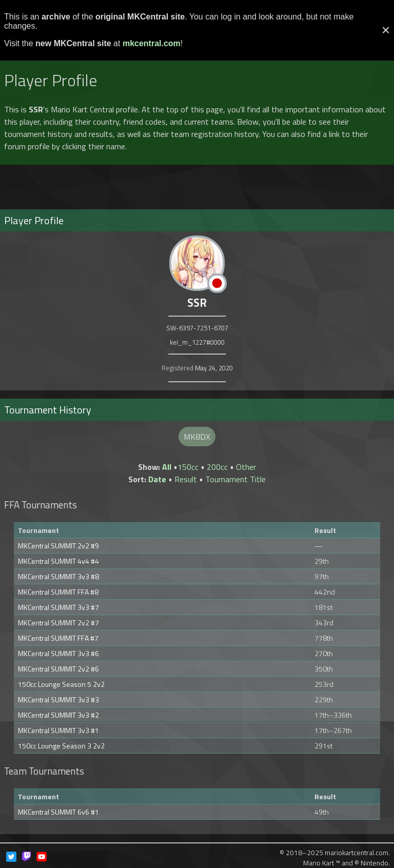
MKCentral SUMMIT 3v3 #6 (58, 653)
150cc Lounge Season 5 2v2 (61, 684)
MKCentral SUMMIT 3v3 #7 (58, 607)
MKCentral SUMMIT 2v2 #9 (58, 546)
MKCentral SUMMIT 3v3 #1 (58, 730)
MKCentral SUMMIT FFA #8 (58, 592)
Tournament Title (235, 479)
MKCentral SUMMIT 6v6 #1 (58, 812)
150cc (188, 467)
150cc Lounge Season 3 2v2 (61, 746)
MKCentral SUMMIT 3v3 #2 (58, 715)
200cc (217, 467)
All (167, 467)
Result (186, 479)
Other (246, 467)
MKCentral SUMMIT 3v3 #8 (58, 576)
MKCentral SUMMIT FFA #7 (58, 638)
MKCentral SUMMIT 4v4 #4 (58, 561)
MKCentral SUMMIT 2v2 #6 (58, 669)
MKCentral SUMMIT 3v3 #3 (58, 699)
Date (157, 479)
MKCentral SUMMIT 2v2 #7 (58, 623)
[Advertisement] (197, 183)
